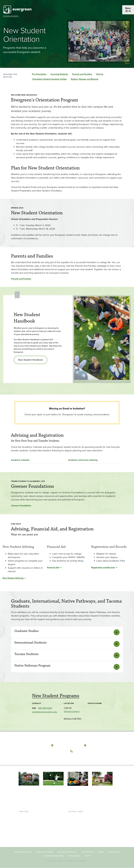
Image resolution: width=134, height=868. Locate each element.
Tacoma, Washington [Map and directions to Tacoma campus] (100, 745)
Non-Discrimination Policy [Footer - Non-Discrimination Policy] (54, 856)
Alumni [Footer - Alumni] (23, 837)
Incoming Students (11, 16)
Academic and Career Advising (83, 460)
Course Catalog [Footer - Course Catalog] (75, 828)
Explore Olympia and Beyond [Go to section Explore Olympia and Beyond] (85, 79)
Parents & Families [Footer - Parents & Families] (28, 824)
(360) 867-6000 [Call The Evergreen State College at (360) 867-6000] (84, 751)
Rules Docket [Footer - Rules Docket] (114, 852)
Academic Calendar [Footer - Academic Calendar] (77, 832)
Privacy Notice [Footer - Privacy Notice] (74, 856)
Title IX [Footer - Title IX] (87, 856)
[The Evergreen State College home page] (33, 746)
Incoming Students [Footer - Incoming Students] (28, 820)
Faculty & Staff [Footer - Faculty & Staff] (26, 828)
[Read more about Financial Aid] (67, 544)
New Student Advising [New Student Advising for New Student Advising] (13, 578)
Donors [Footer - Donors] (23, 832)
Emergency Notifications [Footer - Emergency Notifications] (67, 852)
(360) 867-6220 (45, 708)
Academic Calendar (20, 460)
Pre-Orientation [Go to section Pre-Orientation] (39, 74)
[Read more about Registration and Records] (111, 544)
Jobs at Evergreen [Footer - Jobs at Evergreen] (77, 841)
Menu (128, 8)
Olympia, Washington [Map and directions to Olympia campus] (68, 745)
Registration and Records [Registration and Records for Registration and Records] (103, 568)
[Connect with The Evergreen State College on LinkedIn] (90, 757)
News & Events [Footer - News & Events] (75, 837)
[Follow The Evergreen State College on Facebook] (73, 757)
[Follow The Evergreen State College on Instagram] (84, 757)
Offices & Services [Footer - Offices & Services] (77, 824)
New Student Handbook (30, 360)
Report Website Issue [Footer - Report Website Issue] (23, 852)
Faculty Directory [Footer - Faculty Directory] (76, 820)
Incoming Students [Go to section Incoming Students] (59, 74)
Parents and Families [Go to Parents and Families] (21, 279)
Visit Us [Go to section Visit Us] (100, 74)
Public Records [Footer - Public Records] (87, 852)
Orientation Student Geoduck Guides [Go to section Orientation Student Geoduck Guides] (50, 79)
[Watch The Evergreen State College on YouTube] (79, 757)
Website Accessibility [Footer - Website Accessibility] (44, 852)
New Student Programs (56, 696)
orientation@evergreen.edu (45, 712)
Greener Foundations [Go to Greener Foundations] (21, 506)
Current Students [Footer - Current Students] (27, 816)
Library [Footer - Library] (71, 816)
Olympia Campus (72, 711)
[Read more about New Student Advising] (23, 544)
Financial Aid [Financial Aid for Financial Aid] (53, 568)
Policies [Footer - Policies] (101, 852)
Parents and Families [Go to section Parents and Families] (82, 74)
